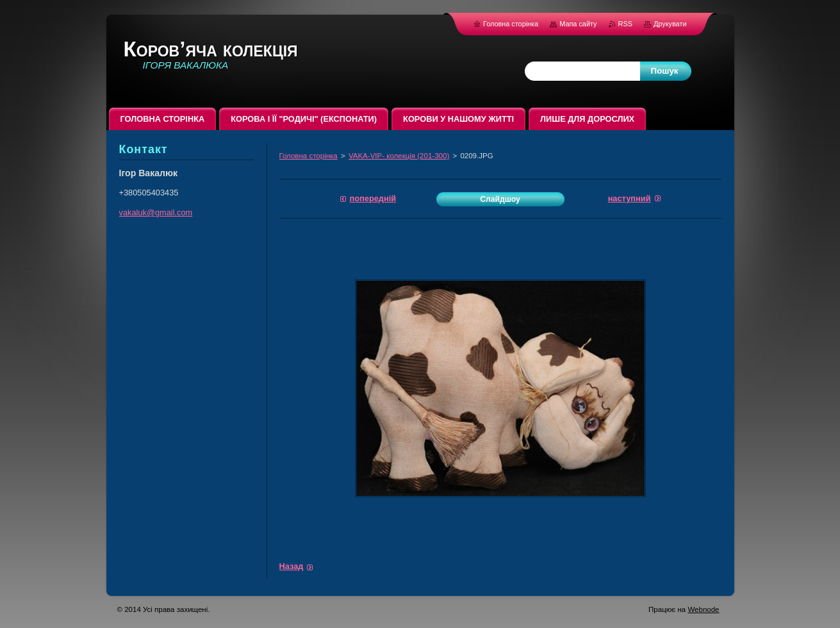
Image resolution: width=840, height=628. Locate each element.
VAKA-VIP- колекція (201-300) (399, 156)
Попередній (373, 198)
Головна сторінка (309, 156)
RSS (626, 24)
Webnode (703, 609)
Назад (292, 566)
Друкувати (670, 24)
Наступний (630, 198)
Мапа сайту (578, 24)
